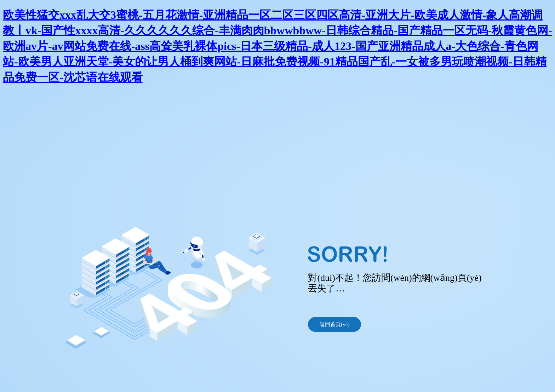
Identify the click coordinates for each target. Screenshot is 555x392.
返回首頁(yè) (334, 324)
